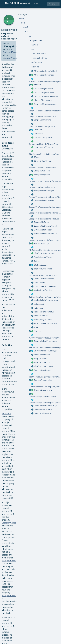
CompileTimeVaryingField (42, 126)
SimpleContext (41, 359)
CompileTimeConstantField (42, 117)
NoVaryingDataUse (43, 320)
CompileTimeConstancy (45, 104)
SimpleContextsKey (44, 366)
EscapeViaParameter (44, 200)
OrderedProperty (12, 52)
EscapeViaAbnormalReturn (42, 187)
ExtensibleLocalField (45, 234)
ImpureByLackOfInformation (43, 275)
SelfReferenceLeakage (45, 351)
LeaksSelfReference (44, 279)
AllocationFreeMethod (45, 71)
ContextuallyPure (43, 137)
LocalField (40, 283)
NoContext (39, 304)
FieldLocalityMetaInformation (45, 250)
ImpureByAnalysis (43, 269)
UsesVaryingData (42, 413)
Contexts (38, 134)
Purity (37, 331)
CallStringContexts (44, 93)
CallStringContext (44, 89)
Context (38, 130)
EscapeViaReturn (42, 222)
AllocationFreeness (44, 75)
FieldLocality (41, 244)
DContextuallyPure (44, 147)
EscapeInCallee (42, 171)
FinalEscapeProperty (45, 253)
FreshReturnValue (43, 257)
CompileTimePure (42, 120)
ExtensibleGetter (43, 230)
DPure (37, 157)
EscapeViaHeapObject (45, 191)
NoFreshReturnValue (44, 312)
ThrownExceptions (43, 390)
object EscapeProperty (10, 37)
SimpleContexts (42, 362)
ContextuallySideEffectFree (43, 144)
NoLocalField (41, 316)
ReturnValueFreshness (45, 341)
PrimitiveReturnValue (45, 323)
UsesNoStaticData (43, 409)
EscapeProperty (42, 175)
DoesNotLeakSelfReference (42, 168)
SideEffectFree (42, 355)
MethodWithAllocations (46, 300)
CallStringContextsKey (46, 96)
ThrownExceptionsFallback (42, 397)
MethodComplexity (43, 290)
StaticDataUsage (42, 370)
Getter (37, 261)
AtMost (37, 85)
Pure (36, 327)
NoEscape (38, 308)
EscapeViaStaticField (45, 226)
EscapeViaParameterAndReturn (44, 219)
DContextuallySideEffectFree (44, 154)
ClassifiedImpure (43, 100)
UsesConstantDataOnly (45, 406)
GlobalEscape (41, 265)
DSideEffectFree (42, 161)
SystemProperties (43, 380)
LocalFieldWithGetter (45, 286)
